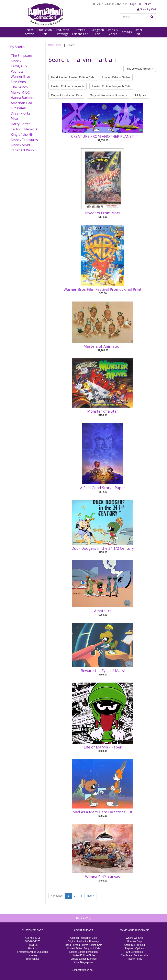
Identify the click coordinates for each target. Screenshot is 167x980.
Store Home (55, 45)
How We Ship (134, 941)
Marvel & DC (20, 92)
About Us (32, 948)
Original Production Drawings (108, 95)
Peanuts (17, 71)
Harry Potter (20, 124)
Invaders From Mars (103, 213)
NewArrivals (30, 32)
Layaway (32, 955)
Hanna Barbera (23, 98)
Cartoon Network (24, 129)
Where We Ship (134, 938)
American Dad (21, 103)
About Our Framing (134, 945)
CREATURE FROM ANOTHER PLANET (103, 136)
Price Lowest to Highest (140, 69)
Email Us (33, 945)
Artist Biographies (83, 962)
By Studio (17, 47)
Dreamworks (21, 113)
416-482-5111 (33, 938)
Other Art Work (23, 150)
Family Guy (19, 66)
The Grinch (19, 87)
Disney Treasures (24, 140)
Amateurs (103, 611)
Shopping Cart (146, 9)
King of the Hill (22, 134)
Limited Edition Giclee (116, 77)
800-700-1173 (33, 941)
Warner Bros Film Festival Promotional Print (103, 289)
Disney (16, 61)
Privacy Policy (135, 959)
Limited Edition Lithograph (68, 86)
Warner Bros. (21, 76)
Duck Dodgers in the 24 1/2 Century (103, 548)
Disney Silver (21, 145)
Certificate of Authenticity (134, 955)
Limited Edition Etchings (83, 959)
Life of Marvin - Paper (103, 747)
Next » (91, 896)
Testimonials (33, 959)
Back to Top (84, 918)
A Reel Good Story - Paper (103, 488)
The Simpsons (22, 56)
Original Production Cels (66, 95)
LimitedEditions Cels (80, 32)
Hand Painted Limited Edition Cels (73, 77)
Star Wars (18, 82)
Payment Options (134, 948)
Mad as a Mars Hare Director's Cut (103, 812)
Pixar (15, 119)
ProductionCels (44, 32)
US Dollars (146, 4)
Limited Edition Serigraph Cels (111, 86)
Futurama (18, 108)
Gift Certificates (134, 952)
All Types (140, 95)
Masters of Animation (103, 346)
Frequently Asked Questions (33, 952)
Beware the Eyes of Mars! (103, 671)
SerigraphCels (98, 32)
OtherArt (138, 32)
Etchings (126, 32)
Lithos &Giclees (112, 32)
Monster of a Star (103, 411)
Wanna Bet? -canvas (103, 877)
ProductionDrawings (62, 32)
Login (133, 4)
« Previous (57, 896)
